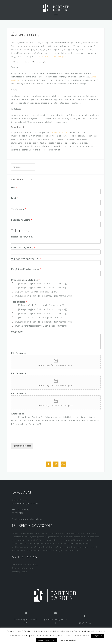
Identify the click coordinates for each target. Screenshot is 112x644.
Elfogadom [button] (98, 636)
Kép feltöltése (19, 353)
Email (15, 198)
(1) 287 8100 (18, 513)
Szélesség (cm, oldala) (23, 248)
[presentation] (31, 438)
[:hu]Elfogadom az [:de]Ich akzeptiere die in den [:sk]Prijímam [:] (55, 421)
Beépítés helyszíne (22, 220)
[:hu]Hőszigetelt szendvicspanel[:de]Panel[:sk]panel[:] (39, 318)
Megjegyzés (17, 332)
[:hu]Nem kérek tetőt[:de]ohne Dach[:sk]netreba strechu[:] (41, 326)
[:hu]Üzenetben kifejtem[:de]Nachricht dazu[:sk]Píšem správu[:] (43, 296)
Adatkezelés (18, 414)
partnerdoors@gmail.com (30, 519)
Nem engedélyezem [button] (47, 640)
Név (14, 188)
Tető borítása (19, 302)
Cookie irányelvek (67, 640)
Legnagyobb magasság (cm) (26, 258)
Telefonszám (19, 209)
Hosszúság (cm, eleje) (23, 237)
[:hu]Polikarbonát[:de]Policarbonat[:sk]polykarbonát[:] (39, 305)
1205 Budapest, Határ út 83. (25, 504)
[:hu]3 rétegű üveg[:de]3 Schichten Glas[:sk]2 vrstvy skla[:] (41, 288)
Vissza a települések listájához (53, 56)
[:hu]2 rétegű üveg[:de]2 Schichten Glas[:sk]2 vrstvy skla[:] (41, 283)
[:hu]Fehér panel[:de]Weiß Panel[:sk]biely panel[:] (37, 292)
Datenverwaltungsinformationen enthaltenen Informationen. (39, 421)
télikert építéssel (59, 132)
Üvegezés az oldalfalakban (25, 280)
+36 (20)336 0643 (20, 510)
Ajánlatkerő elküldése (22, 446)
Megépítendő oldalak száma (26, 269)
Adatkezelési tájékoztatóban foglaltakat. (50, 417)
